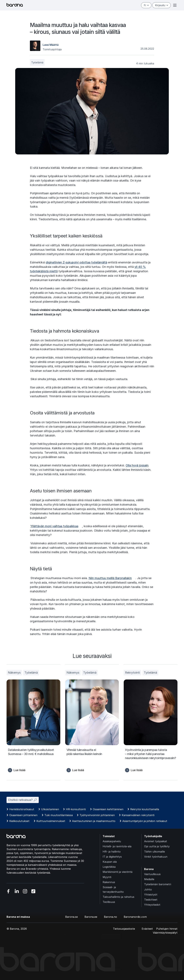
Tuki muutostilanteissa (59, 815)
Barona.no (110, 917)
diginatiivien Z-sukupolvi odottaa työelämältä (76, 262)
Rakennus (109, 882)
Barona (149, 869)
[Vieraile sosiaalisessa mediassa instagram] (25, 891)
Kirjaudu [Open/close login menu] (162, 5)
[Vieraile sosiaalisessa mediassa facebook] (8, 891)
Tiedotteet (151, 900)
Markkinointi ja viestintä (117, 872)
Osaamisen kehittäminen (108, 809)
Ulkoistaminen (50, 809)
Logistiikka (109, 867)
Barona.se (71, 917)
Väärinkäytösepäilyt (165, 933)
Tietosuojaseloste (124, 929)
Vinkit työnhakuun (156, 857)
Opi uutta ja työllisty (157, 846)
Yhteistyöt (151, 895)
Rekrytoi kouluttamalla (145, 809)
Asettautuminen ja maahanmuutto (94, 821)
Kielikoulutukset (19, 821)
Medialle (149, 879)
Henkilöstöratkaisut (22, 809)
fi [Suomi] (146, 5)
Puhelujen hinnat (167, 929)
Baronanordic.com (135, 917)
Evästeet (147, 929)
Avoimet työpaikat (156, 841)
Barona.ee (91, 917)
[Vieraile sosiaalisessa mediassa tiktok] (33, 891)
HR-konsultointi (76, 809)
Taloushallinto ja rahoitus (118, 897)
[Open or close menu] (175, 5)
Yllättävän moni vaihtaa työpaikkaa (54, 526)
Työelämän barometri (158, 884)
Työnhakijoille (153, 836)
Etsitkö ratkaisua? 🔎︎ (23, 800)
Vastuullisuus (152, 874)
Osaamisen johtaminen (23, 815)
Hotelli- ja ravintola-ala (117, 846)
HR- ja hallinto (112, 852)
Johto (148, 889)
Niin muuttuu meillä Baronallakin (110, 578)
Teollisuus (109, 902)
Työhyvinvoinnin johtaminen (97, 815)
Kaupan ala (110, 862)
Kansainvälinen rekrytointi (138, 815)
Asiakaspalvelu (112, 841)
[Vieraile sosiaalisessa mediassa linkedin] (17, 891)
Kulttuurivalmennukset (51, 821)
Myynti (107, 877)
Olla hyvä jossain (137, 465)
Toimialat (109, 836)
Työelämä (37, 62)
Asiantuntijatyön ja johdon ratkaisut (145, 821)
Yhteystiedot (152, 905)
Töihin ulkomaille (155, 852)
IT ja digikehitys (112, 857)
